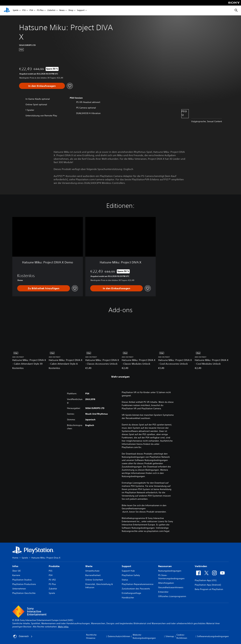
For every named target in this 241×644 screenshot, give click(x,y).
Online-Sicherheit (94, 580)
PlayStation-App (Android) (208, 585)
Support (81, 11)
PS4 (31, 11)
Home (15, 558)
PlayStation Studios (22, 580)
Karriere (16, 575)
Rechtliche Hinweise (91, 636)
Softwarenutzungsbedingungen (213, 636)
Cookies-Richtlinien (182, 636)
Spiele (16, 11)
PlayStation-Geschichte (24, 593)
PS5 (24, 11)
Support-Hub (128, 571)
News (62, 11)
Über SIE (17, 571)
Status (125, 580)
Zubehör (51, 11)
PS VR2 (52, 580)
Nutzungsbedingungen (170, 571)
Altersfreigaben (166, 583)
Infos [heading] (15, 566)
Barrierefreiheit (93, 575)
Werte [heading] (89, 566)
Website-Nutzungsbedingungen (144, 636)
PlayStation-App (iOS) (206, 580)
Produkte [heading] (54, 566)
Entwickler (163, 592)
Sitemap (170, 636)
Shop (71, 11)
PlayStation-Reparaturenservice (138, 584)
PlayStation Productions (24, 584)
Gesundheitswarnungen (134, 508)
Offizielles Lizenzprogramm (172, 596)
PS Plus (40, 11)
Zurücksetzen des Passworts (136, 589)
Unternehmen (19, 589)
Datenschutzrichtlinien (119, 636)
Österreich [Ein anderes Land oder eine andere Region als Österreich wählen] (23, 636)
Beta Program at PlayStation (209, 589)
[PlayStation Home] (7, 10)
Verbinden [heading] (201, 566)
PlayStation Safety (131, 575)
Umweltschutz (92, 571)
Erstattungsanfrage (131, 593)
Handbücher (128, 598)
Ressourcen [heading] (165, 566)
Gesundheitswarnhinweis (171, 587)
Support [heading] (126, 566)
